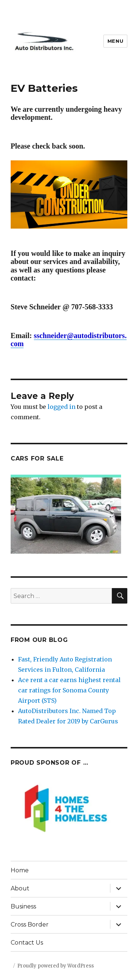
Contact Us (27, 943)
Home (20, 870)
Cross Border (30, 925)
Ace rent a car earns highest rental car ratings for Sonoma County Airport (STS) (69, 690)
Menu (115, 41)
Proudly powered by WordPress (56, 966)
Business (23, 906)
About (20, 888)
